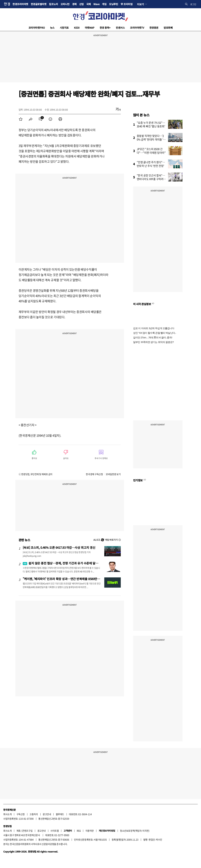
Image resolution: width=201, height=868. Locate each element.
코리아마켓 (37, 28)
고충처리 (34, 814)
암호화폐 (168, 28)
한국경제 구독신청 (94, 474)
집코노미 (53, 4)
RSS (79, 831)
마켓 (90, 28)
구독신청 (21, 814)
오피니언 (65, 4)
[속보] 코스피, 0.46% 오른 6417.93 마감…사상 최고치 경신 (59, 547)
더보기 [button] (140, 4)
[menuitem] (21, 119)
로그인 (193, 4)
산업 (81, 4)
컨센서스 (120, 28)
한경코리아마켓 (20, 4)
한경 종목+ (105, 28)
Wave (96, 4)
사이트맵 (55, 831)
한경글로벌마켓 (39, 4)
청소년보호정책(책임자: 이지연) (135, 831)
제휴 (19, 831)
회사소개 (7, 814)
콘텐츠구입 (27, 831)
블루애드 (60, 814)
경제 (74, 4)
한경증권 (154, 28)
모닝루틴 (114, 4)
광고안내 (47, 814)
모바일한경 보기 (113, 474)
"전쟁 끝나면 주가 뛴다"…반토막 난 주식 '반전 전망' (151, 164)
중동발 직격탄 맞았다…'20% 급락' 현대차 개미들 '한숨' (151, 139)
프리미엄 (128, 4)
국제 (89, 4)
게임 (104, 4)
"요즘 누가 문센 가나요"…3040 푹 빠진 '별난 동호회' (151, 124)
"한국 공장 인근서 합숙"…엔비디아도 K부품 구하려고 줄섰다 (151, 179)
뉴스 (52, 28)
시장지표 (64, 28)
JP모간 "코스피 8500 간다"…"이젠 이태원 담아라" (151, 151)
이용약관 (90, 831)
